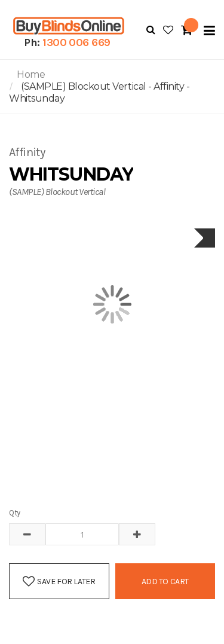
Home (31, 74)
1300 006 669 (76, 42)
